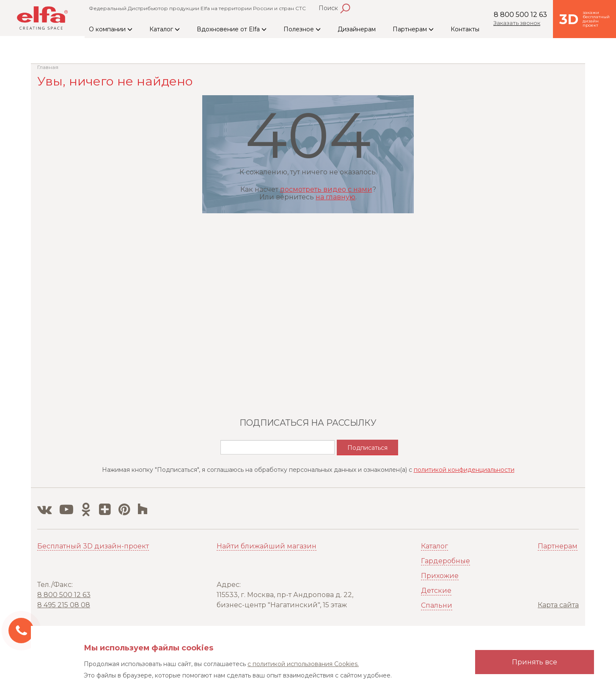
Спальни (437, 605)
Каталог (165, 29)
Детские (436, 591)
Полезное (302, 29)
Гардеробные (445, 561)
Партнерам (413, 29)
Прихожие (440, 576)
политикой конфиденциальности (464, 470)
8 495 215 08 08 (64, 605)
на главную (335, 197)
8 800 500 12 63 (520, 15)
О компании (111, 29)
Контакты (465, 29)
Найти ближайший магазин (267, 546)
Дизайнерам (357, 29)
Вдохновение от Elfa (232, 29)
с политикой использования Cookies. (303, 664)
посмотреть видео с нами (326, 189)
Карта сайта (558, 605)
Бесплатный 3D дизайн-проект (93, 546)
